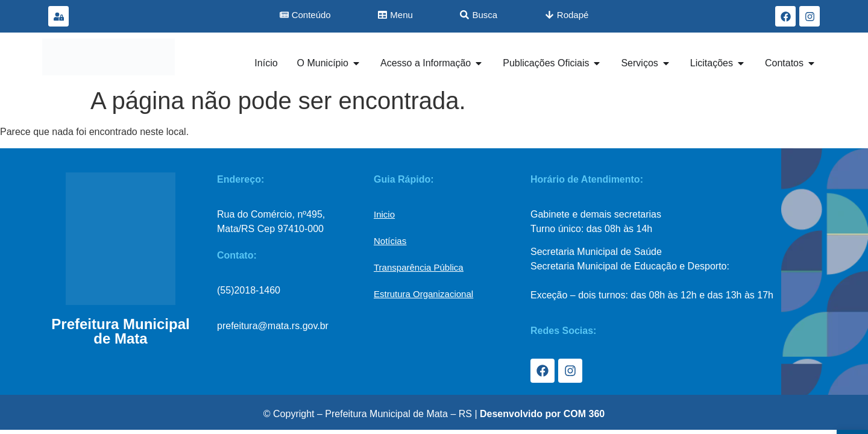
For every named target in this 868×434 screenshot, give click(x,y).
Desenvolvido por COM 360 (542, 414)
